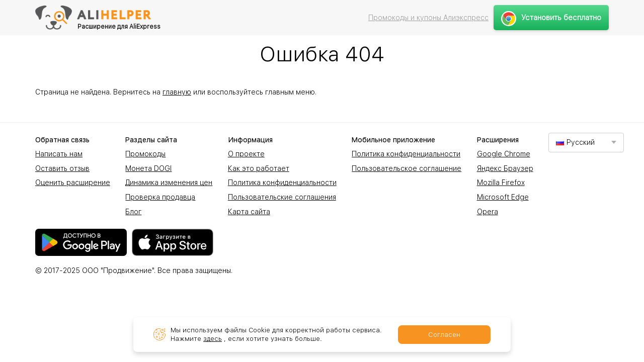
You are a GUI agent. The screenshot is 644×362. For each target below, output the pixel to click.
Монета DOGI (148, 168)
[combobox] (586, 143)
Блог (133, 212)
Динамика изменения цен (169, 183)
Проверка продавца (160, 197)
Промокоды (145, 154)
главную (177, 92)
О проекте (246, 154)
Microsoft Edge (503, 197)
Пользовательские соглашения (282, 197)
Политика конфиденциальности (282, 183)
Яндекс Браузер (505, 168)
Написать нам (59, 154)
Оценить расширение (73, 183)
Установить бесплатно (551, 18)
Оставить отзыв (62, 168)
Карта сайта (249, 212)
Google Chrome (504, 154)
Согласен (444, 335)
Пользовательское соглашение (407, 168)
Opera (488, 212)
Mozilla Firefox (501, 183)
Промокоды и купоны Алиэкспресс (428, 18)
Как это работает (259, 168)
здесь (213, 339)
